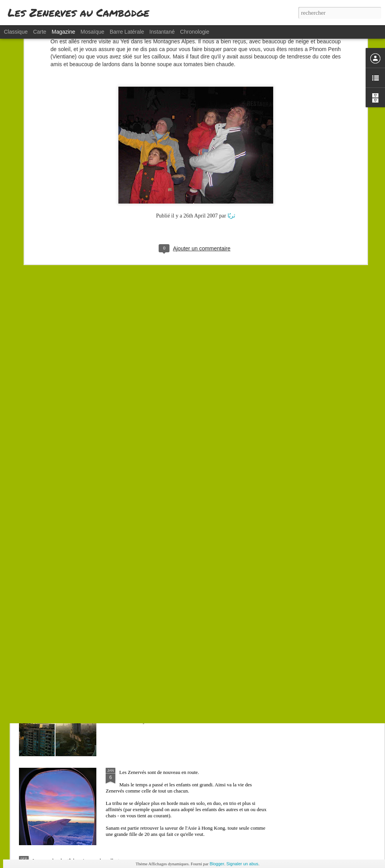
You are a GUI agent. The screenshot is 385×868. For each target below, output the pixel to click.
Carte (39, 32)
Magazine (64, 32)
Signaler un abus (242, 864)
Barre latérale (127, 32)
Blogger (217, 864)
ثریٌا (231, 152)
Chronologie (195, 32)
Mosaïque (92, 32)
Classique (16, 32)
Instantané (162, 32)
